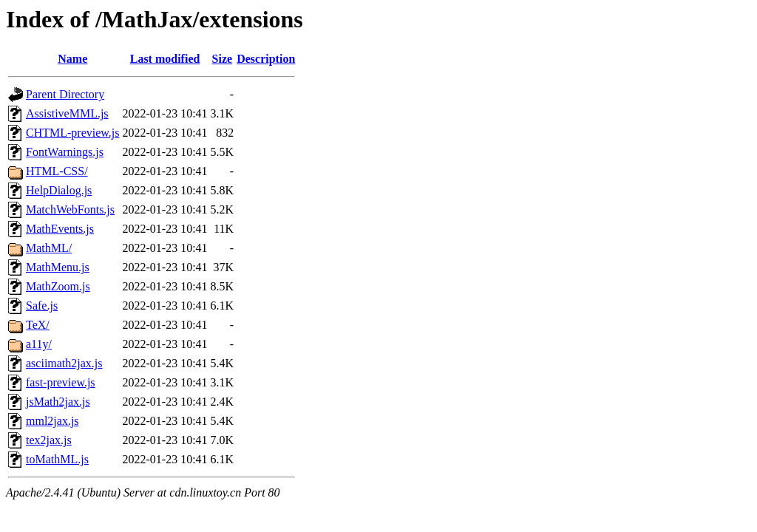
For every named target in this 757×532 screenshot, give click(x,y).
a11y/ (39, 344)
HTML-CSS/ (57, 171)
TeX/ (38, 325)
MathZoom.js (58, 286)
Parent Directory (65, 94)
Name (72, 59)
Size (223, 59)
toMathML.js (57, 459)
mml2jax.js (52, 421)
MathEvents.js (60, 229)
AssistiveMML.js (67, 113)
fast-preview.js (61, 382)
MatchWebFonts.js (70, 209)
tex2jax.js (49, 440)
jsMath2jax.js (58, 402)
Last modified (165, 59)
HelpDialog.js (59, 190)
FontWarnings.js (65, 152)
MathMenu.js (58, 267)
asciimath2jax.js (64, 363)
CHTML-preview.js (73, 133)
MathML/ (49, 248)
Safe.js (42, 306)
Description (266, 59)
